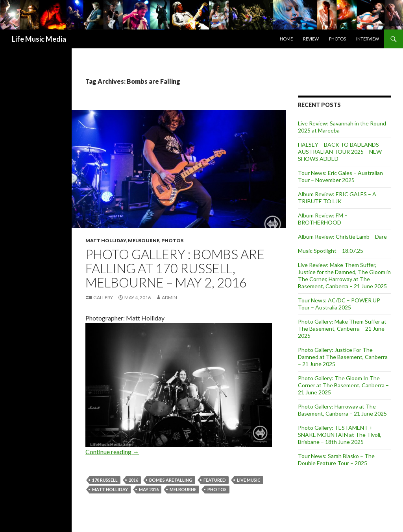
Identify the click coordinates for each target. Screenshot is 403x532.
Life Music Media (39, 39)
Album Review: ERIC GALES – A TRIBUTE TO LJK (337, 198)
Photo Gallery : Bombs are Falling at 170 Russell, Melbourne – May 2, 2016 (175, 268)
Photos (337, 39)
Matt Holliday (106, 240)
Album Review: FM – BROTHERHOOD (323, 219)
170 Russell (105, 480)
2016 (133, 480)
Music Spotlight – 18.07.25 (331, 251)
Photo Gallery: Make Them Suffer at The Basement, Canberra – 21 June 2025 (342, 329)
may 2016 (149, 489)
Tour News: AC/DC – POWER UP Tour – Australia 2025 (339, 304)
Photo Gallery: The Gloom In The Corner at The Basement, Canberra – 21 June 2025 (343, 385)
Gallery (103, 297)
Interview (368, 39)
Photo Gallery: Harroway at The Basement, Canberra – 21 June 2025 (342, 410)
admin (169, 297)
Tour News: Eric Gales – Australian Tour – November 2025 (340, 176)
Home (286, 39)
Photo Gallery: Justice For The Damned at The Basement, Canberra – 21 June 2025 (343, 357)
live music (249, 480)
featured (215, 480)
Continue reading (112, 452)
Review (311, 39)
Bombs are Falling (171, 480)
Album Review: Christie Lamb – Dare (342, 237)
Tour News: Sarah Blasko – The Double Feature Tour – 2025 (336, 459)
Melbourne (144, 240)
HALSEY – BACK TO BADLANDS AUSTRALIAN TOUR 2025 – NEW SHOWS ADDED (340, 152)
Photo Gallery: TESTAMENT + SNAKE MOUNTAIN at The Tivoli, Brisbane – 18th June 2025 (340, 435)
